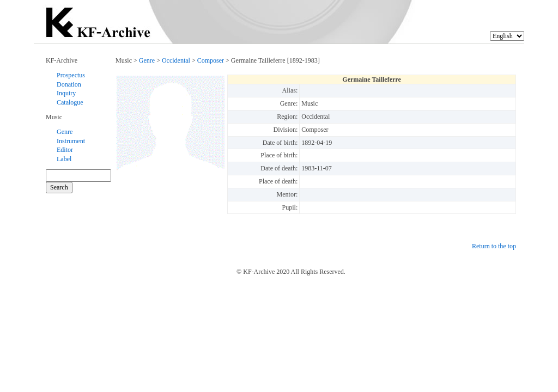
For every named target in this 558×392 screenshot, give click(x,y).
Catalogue (70, 102)
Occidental (176, 60)
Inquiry (66, 93)
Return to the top (494, 246)
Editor (65, 150)
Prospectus (71, 75)
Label (64, 159)
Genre (65, 132)
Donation (69, 84)
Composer (211, 60)
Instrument (71, 141)
